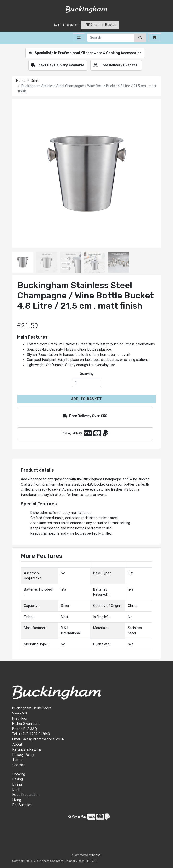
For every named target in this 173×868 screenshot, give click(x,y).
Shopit (96, 855)
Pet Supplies (22, 805)
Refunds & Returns (27, 750)
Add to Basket (86, 399)
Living (17, 800)
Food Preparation (26, 795)
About (17, 744)
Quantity (86, 374)
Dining (17, 784)
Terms (17, 760)
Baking (18, 779)
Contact (19, 765)
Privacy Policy (23, 755)
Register (71, 25)
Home (21, 81)
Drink (35, 81)
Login (58, 25)
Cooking (19, 774)
